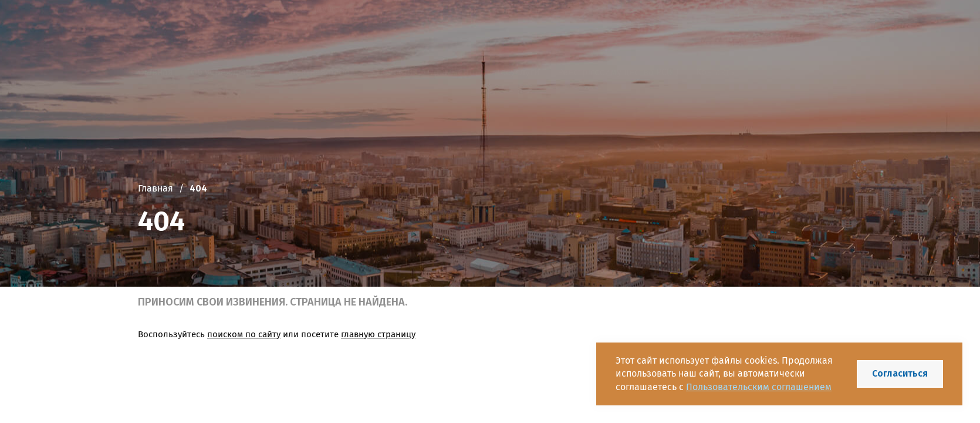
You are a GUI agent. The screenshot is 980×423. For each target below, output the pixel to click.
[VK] (615, 31)
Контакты (716, 72)
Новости (395, 72)
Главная (156, 72)
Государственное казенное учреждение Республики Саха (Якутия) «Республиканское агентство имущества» (324, 31)
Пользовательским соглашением (759, 387)
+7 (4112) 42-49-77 (555, 31)
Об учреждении (226, 72)
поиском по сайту (244, 334)
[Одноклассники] (655, 31)
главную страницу (378, 334)
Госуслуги (518, 72)
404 (198, 188)
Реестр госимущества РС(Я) (618, 72)
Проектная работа (318, 72)
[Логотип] (152, 31)
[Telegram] (635, 31)
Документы (455, 72)
